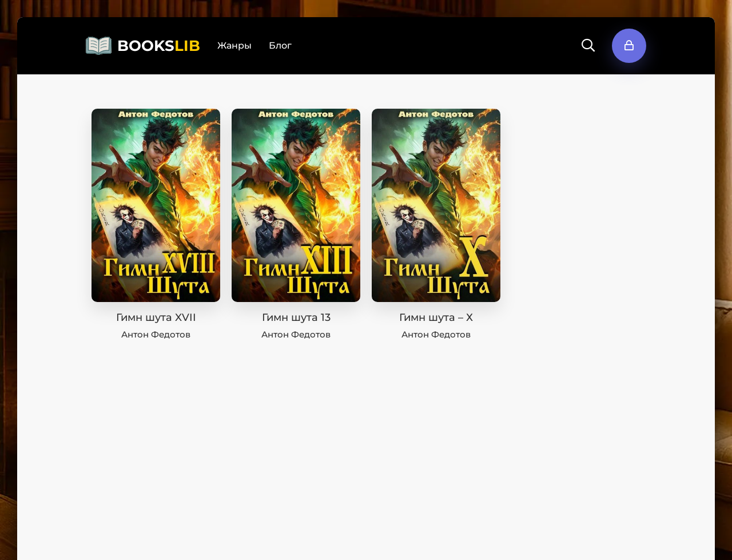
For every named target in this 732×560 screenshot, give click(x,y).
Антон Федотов (156, 334)
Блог (280, 45)
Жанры (234, 45)
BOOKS (159, 46)
